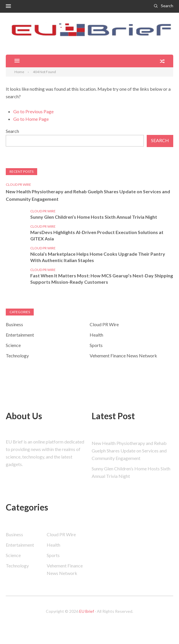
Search (167, 6)
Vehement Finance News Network (123, 356)
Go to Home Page (31, 119)
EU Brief (87, 611)
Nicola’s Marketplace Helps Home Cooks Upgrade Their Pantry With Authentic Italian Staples (98, 257)
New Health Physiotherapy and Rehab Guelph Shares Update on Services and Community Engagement (88, 195)
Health (96, 335)
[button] (8, 6)
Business (14, 324)
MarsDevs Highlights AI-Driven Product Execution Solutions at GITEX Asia (97, 235)
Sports (96, 345)
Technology (17, 356)
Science (13, 345)
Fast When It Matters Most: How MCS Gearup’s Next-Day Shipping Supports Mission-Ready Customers (102, 279)
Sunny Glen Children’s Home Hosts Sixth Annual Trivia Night (94, 217)
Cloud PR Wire (18, 184)
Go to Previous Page (33, 111)
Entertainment (20, 335)
